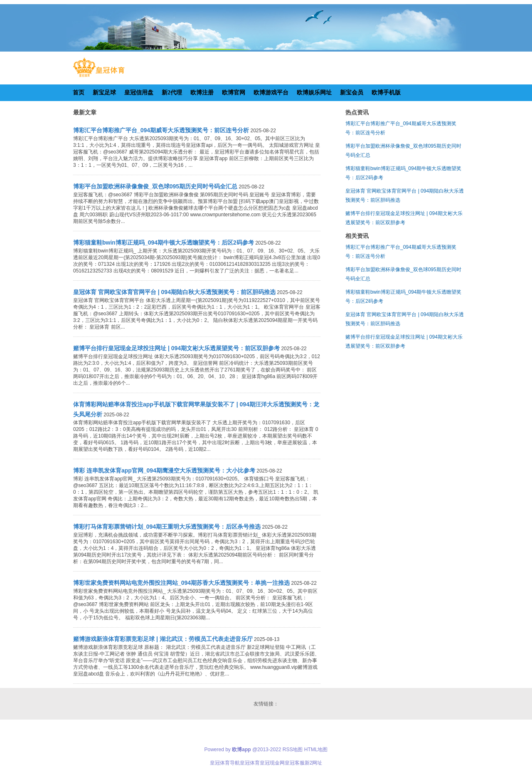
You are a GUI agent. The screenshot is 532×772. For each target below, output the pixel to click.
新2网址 (314, 763)
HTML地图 (316, 750)
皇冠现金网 (272, 763)
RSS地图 (293, 750)
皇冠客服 (295, 763)
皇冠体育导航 (225, 763)
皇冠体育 (250, 763)
